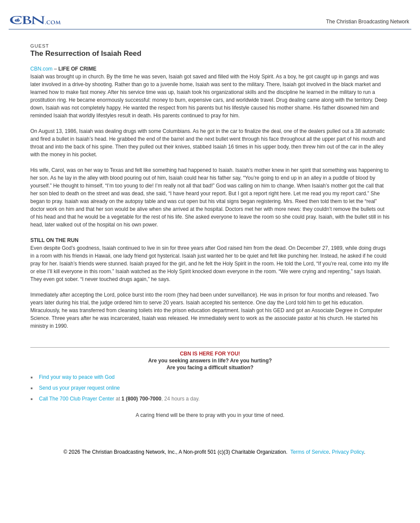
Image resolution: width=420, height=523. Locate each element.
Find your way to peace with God (77, 377)
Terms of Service (309, 452)
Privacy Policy (348, 452)
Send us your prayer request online (79, 388)
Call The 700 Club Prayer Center (77, 399)
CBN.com (41, 69)
